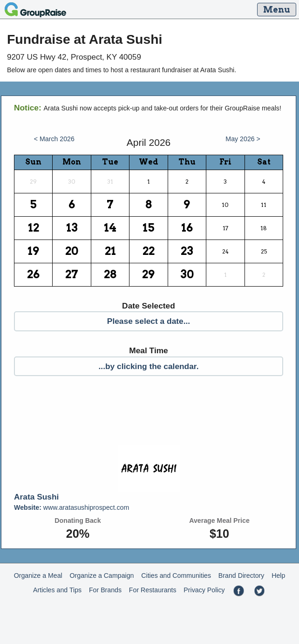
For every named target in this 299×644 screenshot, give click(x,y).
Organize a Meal (38, 575)
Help (278, 575)
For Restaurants (153, 590)
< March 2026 (54, 139)
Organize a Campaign (102, 575)
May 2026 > (243, 139)
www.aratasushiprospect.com (71, 507)
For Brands (105, 590)
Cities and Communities (176, 575)
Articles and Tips (57, 590)
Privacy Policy (204, 590)
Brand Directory (241, 575)
